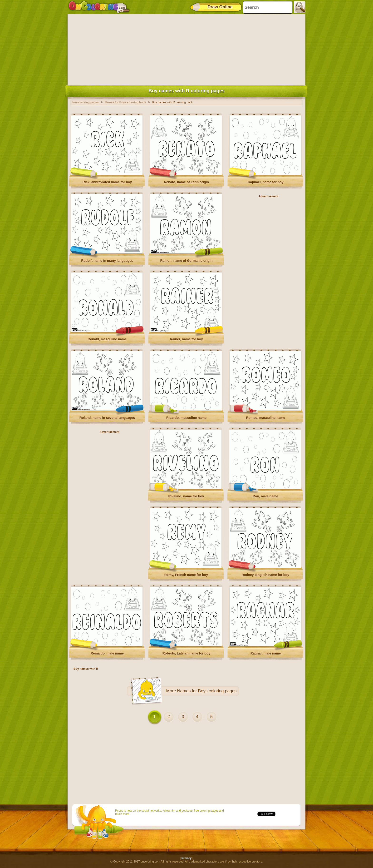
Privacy (187, 858)
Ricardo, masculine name (186, 418)
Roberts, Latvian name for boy (186, 653)
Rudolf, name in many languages (107, 261)
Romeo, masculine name (265, 418)
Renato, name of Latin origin (186, 182)
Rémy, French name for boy (186, 575)
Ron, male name (265, 496)
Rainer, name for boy (186, 339)
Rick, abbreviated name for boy (107, 182)
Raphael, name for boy (265, 182)
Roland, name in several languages (107, 418)
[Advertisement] (186, 49)
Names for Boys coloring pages (207, 691)
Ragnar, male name (266, 653)
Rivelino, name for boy (186, 496)
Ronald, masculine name (107, 339)
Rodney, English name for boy (265, 575)
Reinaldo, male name (107, 653)
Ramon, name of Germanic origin (186, 261)
